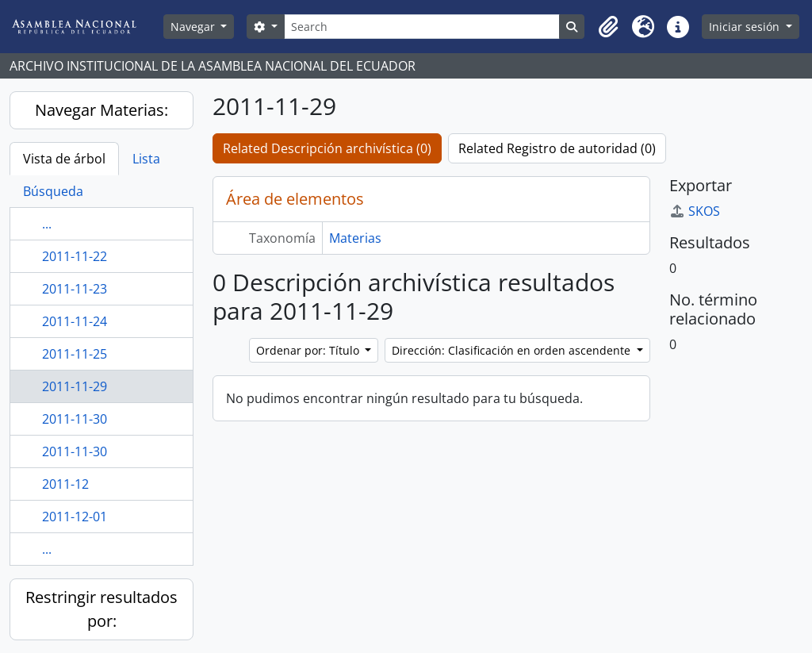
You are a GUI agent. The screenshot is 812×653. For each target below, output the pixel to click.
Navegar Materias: (101, 110)
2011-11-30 (75, 419)
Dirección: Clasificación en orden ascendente (513, 350)
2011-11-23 (75, 289)
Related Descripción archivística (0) (327, 148)
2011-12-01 (75, 517)
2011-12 (65, 484)
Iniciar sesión (746, 27)
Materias (355, 238)
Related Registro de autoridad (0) (557, 148)
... (47, 224)
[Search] (422, 27)
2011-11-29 (75, 386)
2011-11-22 (75, 256)
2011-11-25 (75, 354)
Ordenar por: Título (309, 350)
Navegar (194, 27)
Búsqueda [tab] (53, 191)
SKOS (695, 211)
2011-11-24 (75, 321)
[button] (608, 27)
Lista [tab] (146, 159)
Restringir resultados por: (101, 609)
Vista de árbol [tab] (64, 159)
